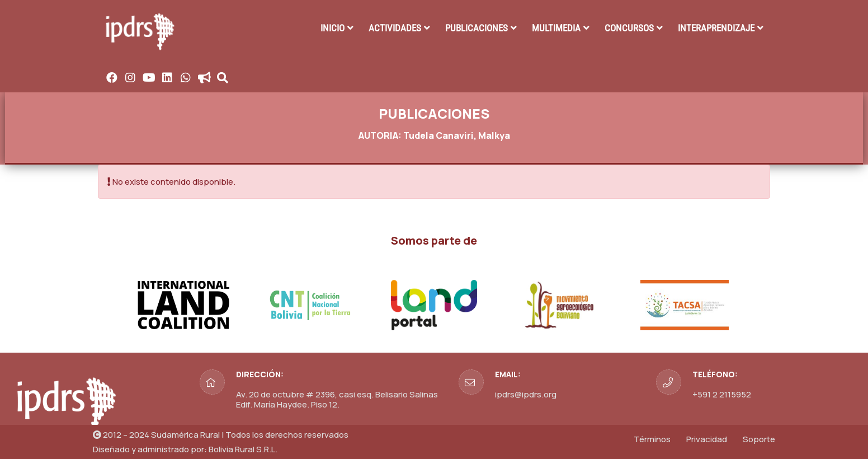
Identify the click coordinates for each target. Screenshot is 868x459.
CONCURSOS (629, 28)
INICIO (332, 28)
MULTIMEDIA (556, 28)
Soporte (759, 439)
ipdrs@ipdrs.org (526, 394)
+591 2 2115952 (722, 394)
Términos (652, 439)
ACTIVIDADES (395, 28)
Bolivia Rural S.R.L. (243, 449)
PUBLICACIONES (477, 28)
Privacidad (707, 439)
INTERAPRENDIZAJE (716, 28)
